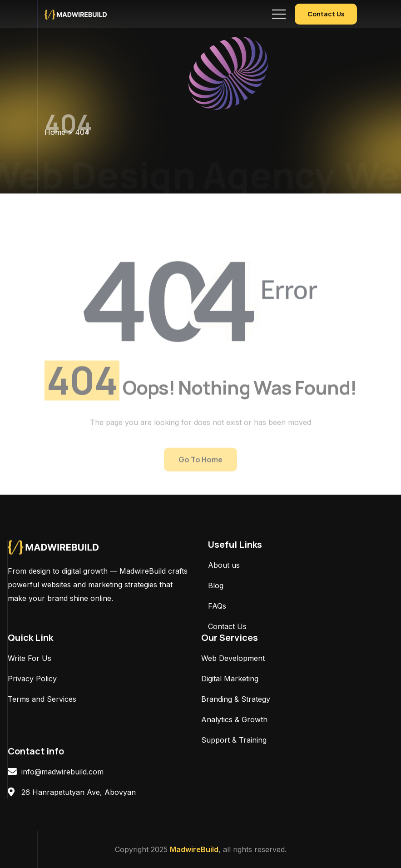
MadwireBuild (194, 849)
